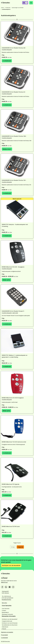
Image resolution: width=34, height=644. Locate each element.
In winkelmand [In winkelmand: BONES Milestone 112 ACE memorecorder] (7, 453)
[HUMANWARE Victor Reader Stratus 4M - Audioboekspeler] (17, 33)
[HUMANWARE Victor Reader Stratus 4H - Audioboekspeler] (17, 78)
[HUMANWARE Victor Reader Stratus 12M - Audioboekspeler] (17, 122)
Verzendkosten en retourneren (10, 625)
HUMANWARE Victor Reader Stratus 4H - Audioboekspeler (14, 93)
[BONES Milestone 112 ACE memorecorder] (17, 428)
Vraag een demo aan (7, 621)
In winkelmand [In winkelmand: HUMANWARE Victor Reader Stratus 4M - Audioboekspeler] (7, 61)
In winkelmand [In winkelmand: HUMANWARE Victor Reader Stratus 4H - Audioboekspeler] (7, 105)
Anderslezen (5, 627)
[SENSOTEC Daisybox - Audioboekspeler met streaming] (17, 210)
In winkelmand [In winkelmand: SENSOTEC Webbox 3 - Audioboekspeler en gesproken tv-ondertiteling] (7, 366)
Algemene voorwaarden (7, 632)
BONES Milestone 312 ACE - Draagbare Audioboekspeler (13, 268)
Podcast (4, 629)
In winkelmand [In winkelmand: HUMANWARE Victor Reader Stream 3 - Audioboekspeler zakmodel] (7, 324)
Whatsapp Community (7, 614)
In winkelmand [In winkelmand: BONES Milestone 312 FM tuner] (7, 536)
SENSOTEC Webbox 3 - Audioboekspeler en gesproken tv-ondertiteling (15, 356)
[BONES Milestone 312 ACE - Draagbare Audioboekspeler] (17, 253)
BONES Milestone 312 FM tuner (11, 526)
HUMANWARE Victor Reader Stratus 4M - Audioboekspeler (14, 49)
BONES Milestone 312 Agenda (11, 484)
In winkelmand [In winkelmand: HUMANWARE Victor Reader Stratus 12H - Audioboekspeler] (7, 193)
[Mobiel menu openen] (31, 3)
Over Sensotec (6, 609)
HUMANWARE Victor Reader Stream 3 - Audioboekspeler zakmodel (13, 312)
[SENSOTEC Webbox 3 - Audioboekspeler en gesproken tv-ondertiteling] (17, 341)
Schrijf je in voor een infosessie (10, 623)
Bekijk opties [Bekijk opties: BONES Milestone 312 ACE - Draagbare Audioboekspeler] (6, 280)
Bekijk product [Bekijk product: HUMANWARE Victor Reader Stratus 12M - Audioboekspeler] (7, 149)
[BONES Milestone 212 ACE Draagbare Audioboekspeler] (17, 383)
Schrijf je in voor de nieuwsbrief (10, 619)
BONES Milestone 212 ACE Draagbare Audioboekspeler (13, 399)
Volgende (20, 547)
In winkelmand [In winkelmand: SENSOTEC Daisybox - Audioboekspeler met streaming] (7, 236)
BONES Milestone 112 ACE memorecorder (14, 442)
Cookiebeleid (4, 638)
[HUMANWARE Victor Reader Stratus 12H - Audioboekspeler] (17, 166)
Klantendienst (5, 612)
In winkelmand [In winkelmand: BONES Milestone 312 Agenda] (7, 495)
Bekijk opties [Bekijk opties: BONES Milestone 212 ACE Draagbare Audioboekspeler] (6, 411)
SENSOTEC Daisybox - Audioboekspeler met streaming (15, 225)
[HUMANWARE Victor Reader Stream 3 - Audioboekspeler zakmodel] (17, 297)
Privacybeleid (4, 635)
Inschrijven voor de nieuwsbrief (11, 565)
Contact (4, 610)
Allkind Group (4, 582)
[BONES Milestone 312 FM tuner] (17, 512)
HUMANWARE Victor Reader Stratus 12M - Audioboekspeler (14, 137)
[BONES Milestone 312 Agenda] (17, 470)
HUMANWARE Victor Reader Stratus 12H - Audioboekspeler (14, 181)
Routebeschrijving (6, 600)
